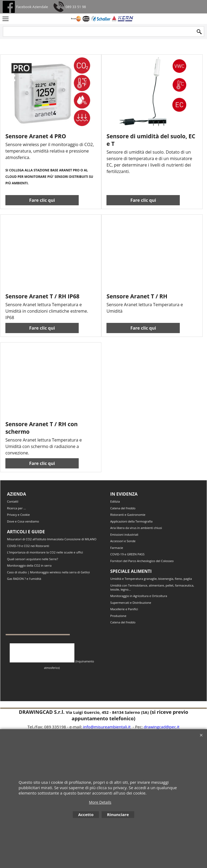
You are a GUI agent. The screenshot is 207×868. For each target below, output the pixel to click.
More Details (100, 802)
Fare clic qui (42, 206)
